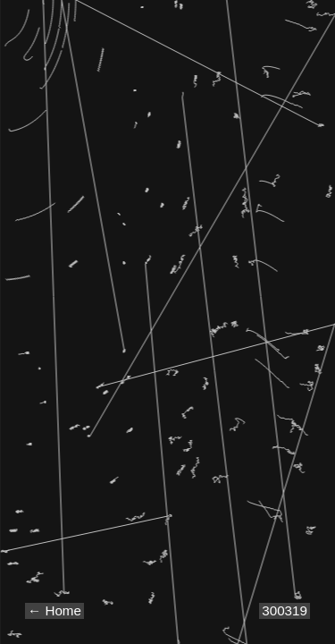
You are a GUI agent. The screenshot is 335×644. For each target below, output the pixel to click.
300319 (285, 610)
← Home (54, 610)
